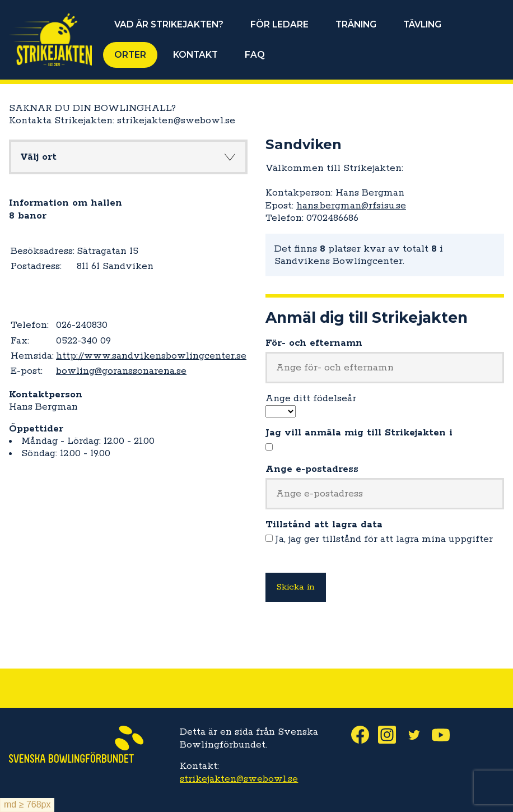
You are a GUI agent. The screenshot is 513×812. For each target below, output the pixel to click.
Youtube (445, 735)
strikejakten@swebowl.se (239, 779)
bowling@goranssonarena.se (121, 371)
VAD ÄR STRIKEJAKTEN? (169, 24)
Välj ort (38, 157)
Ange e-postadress (312, 469)
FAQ (255, 55)
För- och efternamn (314, 343)
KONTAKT (195, 55)
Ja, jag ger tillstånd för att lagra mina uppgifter (384, 539)
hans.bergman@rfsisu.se (351, 206)
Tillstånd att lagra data (324, 525)
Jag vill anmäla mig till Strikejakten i (359, 433)
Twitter (418, 735)
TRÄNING (356, 24)
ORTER (130, 55)
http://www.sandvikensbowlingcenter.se (151, 356)
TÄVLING (422, 24)
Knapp (230, 157)
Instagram (391, 735)
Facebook (365, 735)
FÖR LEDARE (279, 24)
